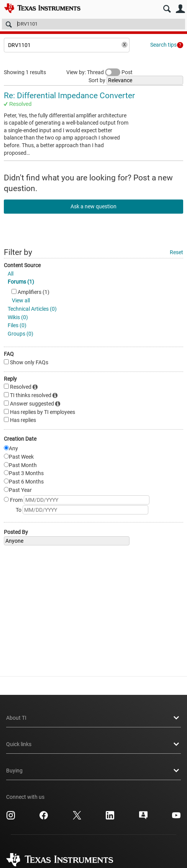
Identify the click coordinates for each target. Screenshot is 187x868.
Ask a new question (93, 206)
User (180, 9)
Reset (176, 252)
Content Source (22, 265)
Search (167, 9)
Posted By (16, 532)
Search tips (163, 45)
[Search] (93, 24)
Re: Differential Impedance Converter (69, 96)
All (11, 274)
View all (21, 300)
